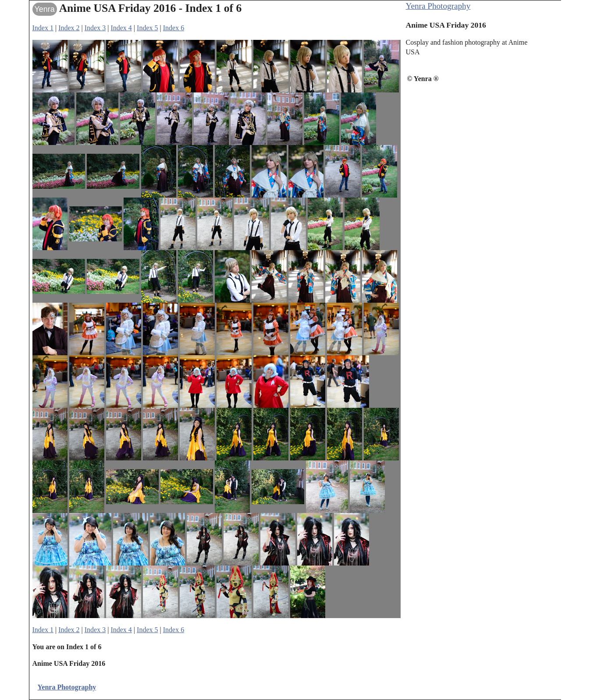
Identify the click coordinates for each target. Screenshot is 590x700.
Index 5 (147, 28)
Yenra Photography (438, 6)
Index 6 (174, 28)
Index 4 (121, 28)
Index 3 (95, 28)
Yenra (45, 9)
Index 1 (43, 28)
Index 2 (69, 28)
